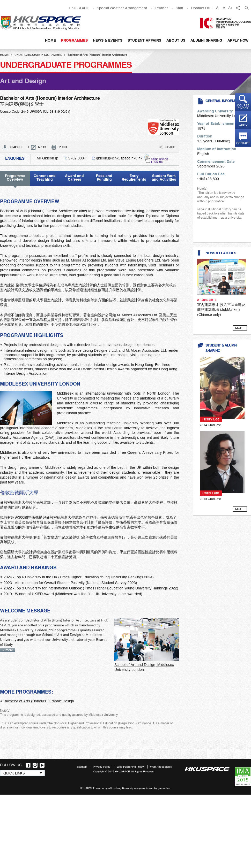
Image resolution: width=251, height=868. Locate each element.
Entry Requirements (134, 178)
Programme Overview (12, 178)
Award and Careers (74, 178)
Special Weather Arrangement (122, 8)
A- (218, 8)
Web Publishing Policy (131, 767)
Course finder (243, 107)
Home (50, 40)
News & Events (108, 40)
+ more (8, 650)
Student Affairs (144, 40)
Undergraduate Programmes (38, 55)
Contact (243, 143)
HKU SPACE (79, 8)
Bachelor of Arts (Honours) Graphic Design (39, 701)
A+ (230, 8)
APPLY (42, 147)
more (240, 328)
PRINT (63, 147)
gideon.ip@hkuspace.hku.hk (119, 158)
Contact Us (200, 8)
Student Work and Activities (164, 178)
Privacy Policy (102, 767)
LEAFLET (16, 147)
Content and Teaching (45, 178)
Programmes (74, 40)
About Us (176, 40)
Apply (243, 125)
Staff (180, 8)
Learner (161, 8)
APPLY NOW (238, 40)
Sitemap (82, 767)
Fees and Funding (104, 178)
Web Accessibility (161, 767)
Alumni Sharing (206, 40)
